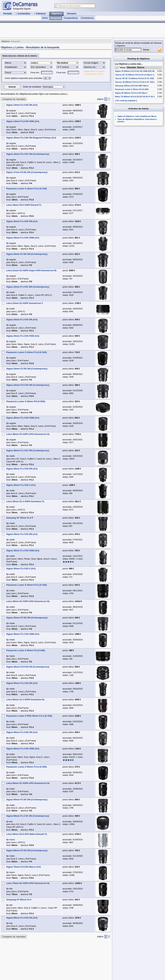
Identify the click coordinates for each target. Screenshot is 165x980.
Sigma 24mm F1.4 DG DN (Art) (22, 320)
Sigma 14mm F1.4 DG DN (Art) (22, 105)
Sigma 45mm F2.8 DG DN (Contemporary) (28, 667)
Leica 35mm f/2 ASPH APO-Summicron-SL (28, 601)
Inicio (45, 18)
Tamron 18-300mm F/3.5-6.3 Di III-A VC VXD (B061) (137, 82)
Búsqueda (56, 18)
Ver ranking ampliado (126, 101)
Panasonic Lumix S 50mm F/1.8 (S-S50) (27, 767)
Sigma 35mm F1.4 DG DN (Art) (22, 534)
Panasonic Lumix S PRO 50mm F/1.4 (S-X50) (29, 716)
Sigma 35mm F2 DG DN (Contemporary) (27, 618)
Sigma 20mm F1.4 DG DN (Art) (22, 221)
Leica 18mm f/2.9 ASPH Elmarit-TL (24, 205)
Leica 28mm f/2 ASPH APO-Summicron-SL (28, 434)
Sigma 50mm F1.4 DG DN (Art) (22, 732)
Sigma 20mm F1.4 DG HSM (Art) (23, 238)
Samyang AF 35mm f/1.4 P (20, 518)
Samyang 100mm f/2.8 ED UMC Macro (132, 86)
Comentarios (87, 18)
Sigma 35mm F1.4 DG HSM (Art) (23, 551)
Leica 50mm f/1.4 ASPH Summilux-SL (25, 699)
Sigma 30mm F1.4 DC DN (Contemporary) (28, 450)
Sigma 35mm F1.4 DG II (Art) (21, 569)
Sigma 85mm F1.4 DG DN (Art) (22, 918)
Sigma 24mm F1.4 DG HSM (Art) (23, 336)
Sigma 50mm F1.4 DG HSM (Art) (23, 749)
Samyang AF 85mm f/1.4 (19, 900)
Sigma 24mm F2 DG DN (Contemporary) (27, 369)
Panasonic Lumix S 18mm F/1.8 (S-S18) (27, 189)
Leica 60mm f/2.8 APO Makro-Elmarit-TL (27, 834)
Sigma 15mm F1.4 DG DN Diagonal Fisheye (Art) (31, 138)
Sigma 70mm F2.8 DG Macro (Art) (24, 867)
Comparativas (71, 18)
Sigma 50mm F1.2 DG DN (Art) (22, 683)
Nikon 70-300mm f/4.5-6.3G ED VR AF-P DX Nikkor (137, 97)
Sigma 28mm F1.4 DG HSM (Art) (23, 418)
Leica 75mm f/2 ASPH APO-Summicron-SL (28, 883)
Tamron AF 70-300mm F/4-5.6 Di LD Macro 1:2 (135, 75)
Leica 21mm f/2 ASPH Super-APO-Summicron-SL (32, 270)
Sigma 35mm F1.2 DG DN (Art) (22, 469)
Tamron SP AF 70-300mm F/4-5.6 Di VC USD (134, 78)
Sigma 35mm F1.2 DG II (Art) (21, 485)
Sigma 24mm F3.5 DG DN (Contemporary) (28, 385)
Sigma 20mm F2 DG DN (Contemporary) (27, 254)
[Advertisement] (138, 149)
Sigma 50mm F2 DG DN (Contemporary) (27, 800)
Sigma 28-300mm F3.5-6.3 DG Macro (131, 93)
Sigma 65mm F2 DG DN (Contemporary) (27, 850)
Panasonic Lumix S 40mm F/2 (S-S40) (26, 650)
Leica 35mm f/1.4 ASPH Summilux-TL (25, 501)
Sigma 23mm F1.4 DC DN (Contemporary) (28, 287)
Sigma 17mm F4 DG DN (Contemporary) (27, 172)
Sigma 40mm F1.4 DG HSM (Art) (23, 634)
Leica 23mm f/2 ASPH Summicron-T (25, 303)
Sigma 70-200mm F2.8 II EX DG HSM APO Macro (136, 71)
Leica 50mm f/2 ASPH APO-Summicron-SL (28, 783)
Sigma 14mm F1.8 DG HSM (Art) (23, 121)
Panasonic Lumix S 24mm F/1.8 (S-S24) (27, 352)
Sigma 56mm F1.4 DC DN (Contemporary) (28, 816)
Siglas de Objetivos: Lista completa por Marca (137, 116)
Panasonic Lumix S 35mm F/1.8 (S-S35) (27, 585)
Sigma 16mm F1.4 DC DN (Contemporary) (28, 154)
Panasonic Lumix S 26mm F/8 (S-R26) (26, 401)
